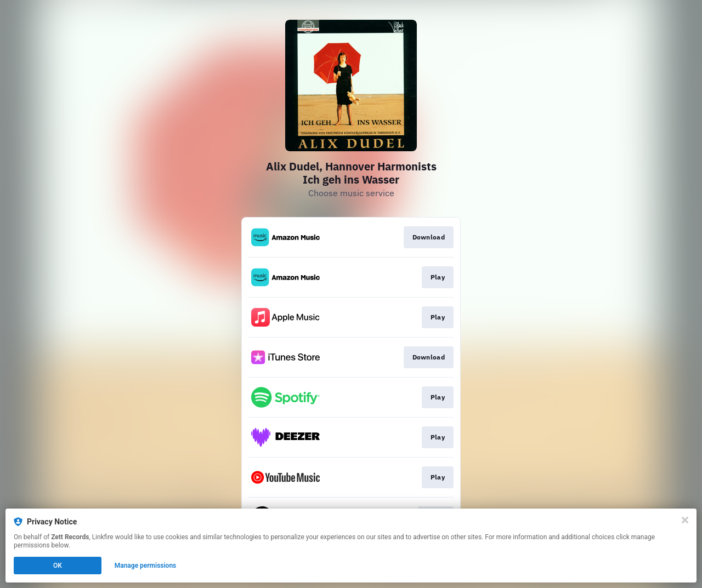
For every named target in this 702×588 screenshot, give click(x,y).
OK (58, 566)
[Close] (685, 520)
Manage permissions (146, 566)
